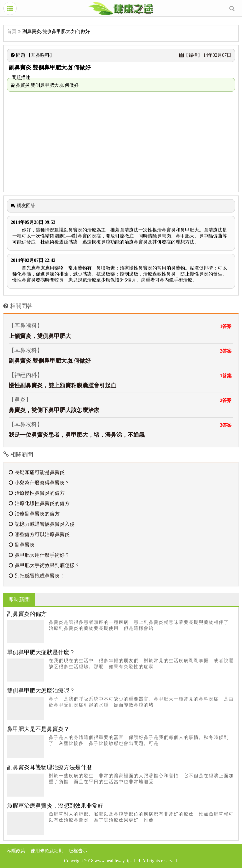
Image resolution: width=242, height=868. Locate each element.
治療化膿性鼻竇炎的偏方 (39, 503)
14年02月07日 (205, 55)
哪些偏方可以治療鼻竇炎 (39, 534)
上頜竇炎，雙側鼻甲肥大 (40, 336)
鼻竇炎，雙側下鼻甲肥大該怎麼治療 (54, 410)
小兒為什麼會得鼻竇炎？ (39, 483)
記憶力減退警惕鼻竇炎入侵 (42, 524)
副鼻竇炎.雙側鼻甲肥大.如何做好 (50, 361)
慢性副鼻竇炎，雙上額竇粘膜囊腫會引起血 (62, 385)
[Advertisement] (121, 142)
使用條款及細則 (47, 851)
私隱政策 (16, 851)
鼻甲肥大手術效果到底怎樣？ (44, 565)
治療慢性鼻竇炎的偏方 (37, 493)
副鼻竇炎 (22, 545)
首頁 (12, 32)
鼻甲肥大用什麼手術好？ (39, 555)
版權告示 (78, 851)
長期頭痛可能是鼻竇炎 (37, 472)
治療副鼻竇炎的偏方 (34, 514)
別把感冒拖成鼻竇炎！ (37, 576)
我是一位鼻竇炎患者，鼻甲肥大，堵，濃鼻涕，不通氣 (77, 435)
